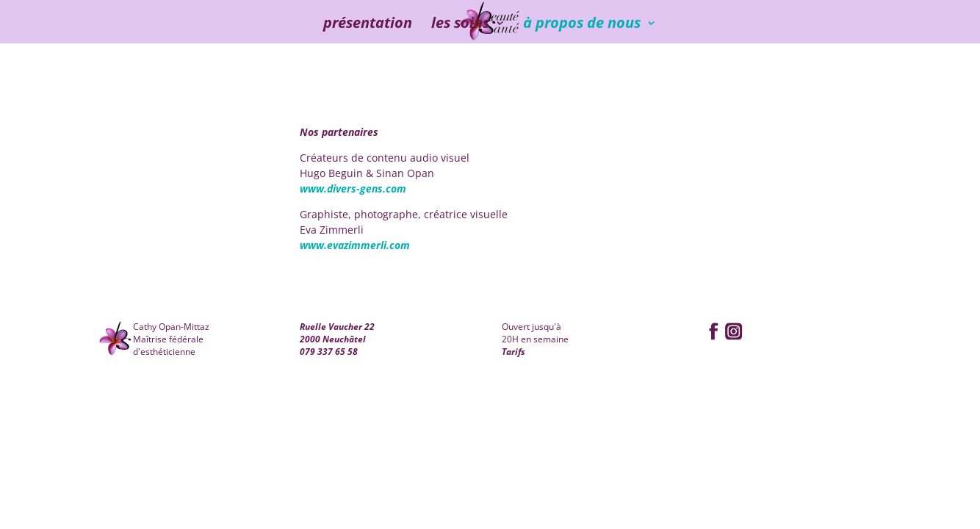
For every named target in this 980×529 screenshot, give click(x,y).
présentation (368, 25)
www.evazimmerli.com (355, 245)
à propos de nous (582, 25)
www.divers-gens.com (353, 188)
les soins (460, 25)
